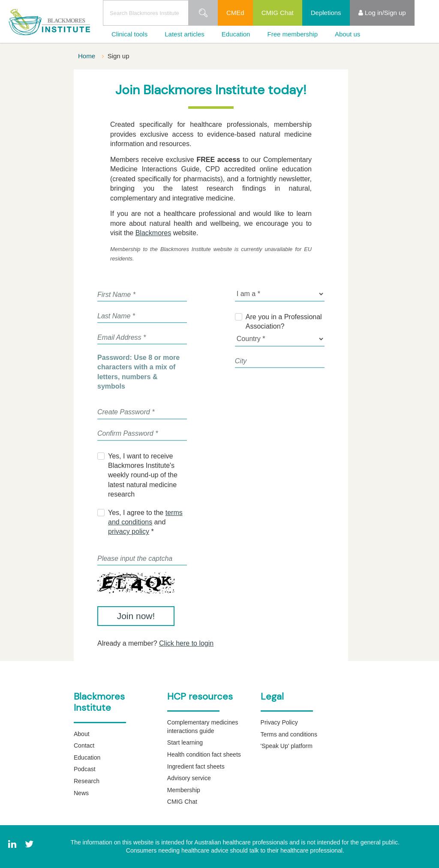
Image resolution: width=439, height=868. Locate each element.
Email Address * (122, 337)
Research (87, 781)
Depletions (326, 13)
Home (87, 56)
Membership (184, 790)
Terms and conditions (289, 734)
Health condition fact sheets (204, 754)
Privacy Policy (279, 722)
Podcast (85, 769)
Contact (84, 745)
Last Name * (116, 316)
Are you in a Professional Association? (284, 322)
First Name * (116, 295)
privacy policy (129, 531)
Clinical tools (129, 34)
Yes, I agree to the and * (145, 522)
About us (347, 34)
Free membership (292, 34)
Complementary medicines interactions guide (203, 727)
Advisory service (189, 778)
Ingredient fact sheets (196, 766)
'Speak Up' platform (287, 746)
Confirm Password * (128, 433)
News (81, 793)
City (241, 361)
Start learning (185, 742)
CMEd (235, 13)
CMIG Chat (278, 13)
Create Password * (126, 412)
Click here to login (186, 643)
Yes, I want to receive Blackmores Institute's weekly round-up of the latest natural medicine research (143, 475)
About (82, 734)
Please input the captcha (135, 558)
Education (236, 34)
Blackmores (153, 233)
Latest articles (185, 34)
